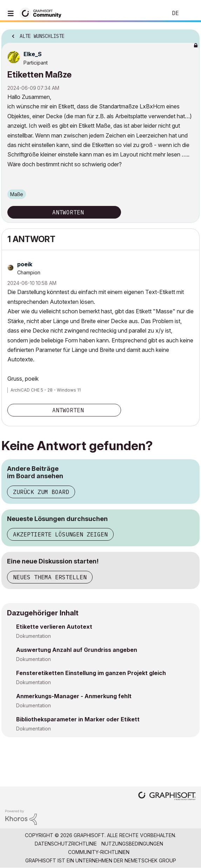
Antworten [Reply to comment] (68, 410)
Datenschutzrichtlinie (66, 844)
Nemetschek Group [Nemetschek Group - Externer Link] (150, 860)
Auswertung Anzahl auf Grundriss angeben (77, 650)
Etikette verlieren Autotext (54, 627)
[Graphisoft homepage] (167, 797)
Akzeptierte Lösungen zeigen (60, 534)
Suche (152, 13)
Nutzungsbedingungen (132, 844)
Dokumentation (33, 636)
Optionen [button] (190, 34)
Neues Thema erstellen (50, 577)
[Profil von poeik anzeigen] (25, 264)
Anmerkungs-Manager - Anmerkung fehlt (74, 696)
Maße (17, 194)
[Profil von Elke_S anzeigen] (33, 54)
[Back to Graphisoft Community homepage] (43, 13)
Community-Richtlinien (99, 852)
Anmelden (190, 13)
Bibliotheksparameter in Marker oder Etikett (78, 719)
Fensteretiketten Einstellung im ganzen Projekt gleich (91, 673)
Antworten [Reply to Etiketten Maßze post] (68, 212)
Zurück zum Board (41, 492)
